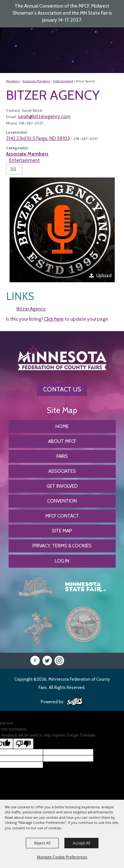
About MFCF (62, 441)
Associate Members (36, 81)
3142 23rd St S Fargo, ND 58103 (38, 138)
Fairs (62, 456)
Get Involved (62, 486)
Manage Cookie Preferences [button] (62, 857)
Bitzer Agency (31, 309)
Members (13, 81)
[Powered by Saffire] (75, 701)
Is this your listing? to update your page (57, 319)
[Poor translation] (23, 744)
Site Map (62, 531)
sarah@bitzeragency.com (44, 117)
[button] (62, 230)
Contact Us (62, 389)
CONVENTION (62, 501)
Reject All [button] (42, 843)
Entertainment (63, 81)
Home (62, 426)
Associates (62, 471)
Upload (104, 276)
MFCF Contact (62, 516)
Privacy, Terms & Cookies (62, 546)
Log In (62, 561)
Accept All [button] (81, 843)
